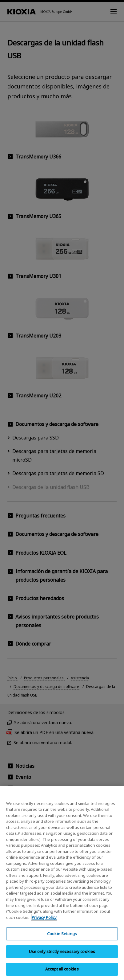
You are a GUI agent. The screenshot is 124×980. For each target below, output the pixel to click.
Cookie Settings (62, 939)
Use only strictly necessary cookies (62, 957)
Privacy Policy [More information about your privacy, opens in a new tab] (44, 923)
